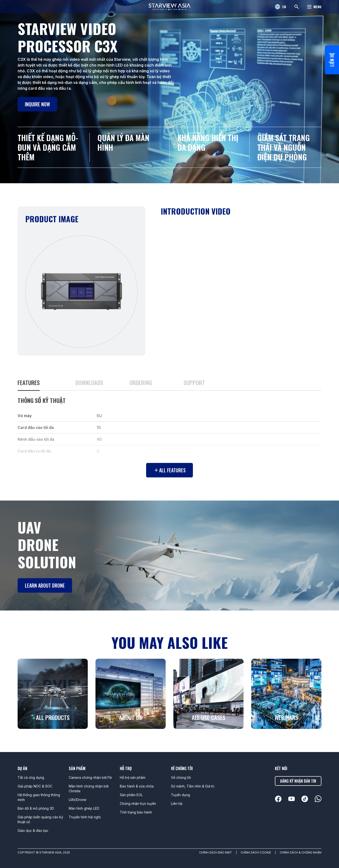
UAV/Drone (78, 800)
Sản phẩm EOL (131, 795)
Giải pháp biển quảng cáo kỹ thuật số (40, 819)
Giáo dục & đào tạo (33, 831)
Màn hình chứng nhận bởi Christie (89, 789)
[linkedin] (278, 799)
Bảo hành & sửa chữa (137, 786)
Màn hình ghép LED (84, 808)
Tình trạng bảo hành (136, 812)
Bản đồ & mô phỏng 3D (36, 808)
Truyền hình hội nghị (85, 817)
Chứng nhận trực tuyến (138, 804)
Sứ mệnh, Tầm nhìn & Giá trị (193, 786)
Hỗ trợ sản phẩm (133, 777)
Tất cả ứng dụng (31, 777)
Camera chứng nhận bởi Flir (90, 777)
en (284, 7)
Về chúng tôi (181, 777)
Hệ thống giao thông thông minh (39, 797)
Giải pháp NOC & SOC (35, 786)
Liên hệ (332, 61)
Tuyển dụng (180, 795)
